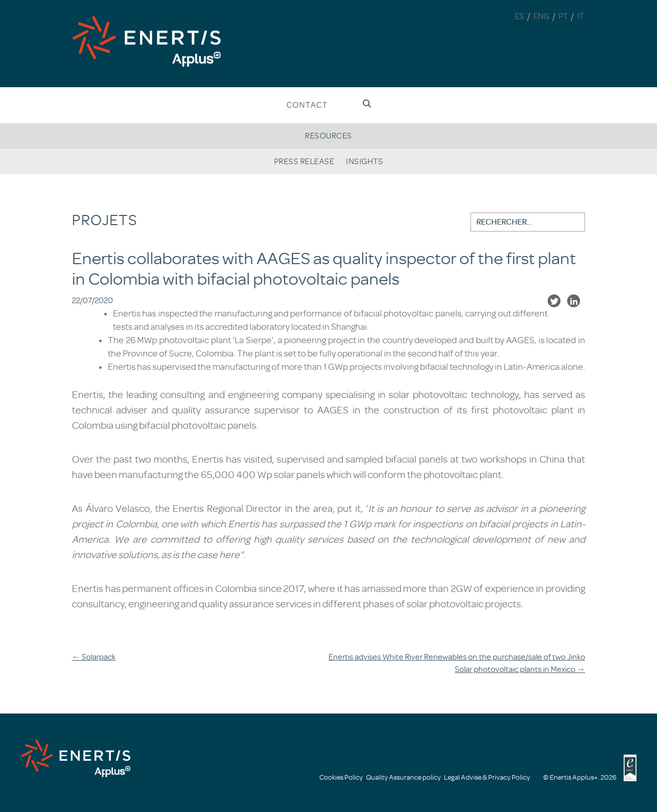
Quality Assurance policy (403, 777)
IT (580, 16)
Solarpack (94, 657)
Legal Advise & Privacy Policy (487, 777)
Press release (304, 162)
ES (519, 16)
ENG (541, 16)
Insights (364, 162)
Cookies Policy (341, 777)
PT (563, 16)
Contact (307, 105)
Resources (328, 136)
